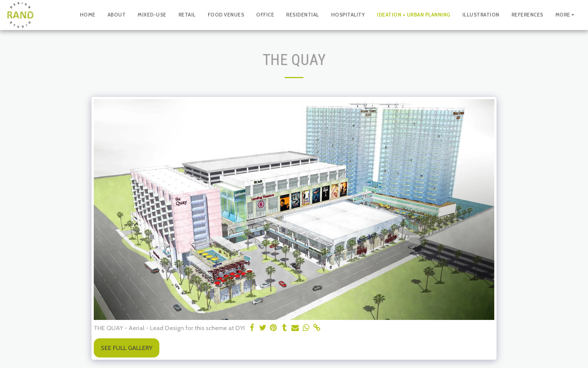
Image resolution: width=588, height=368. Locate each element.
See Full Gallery (127, 348)
